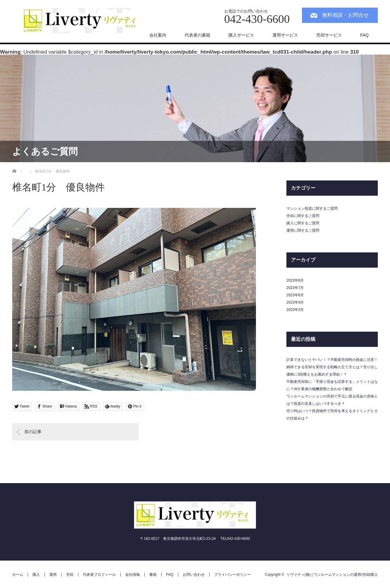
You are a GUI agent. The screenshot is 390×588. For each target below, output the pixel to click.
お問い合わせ (194, 575)
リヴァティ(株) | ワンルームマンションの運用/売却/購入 (332, 575)
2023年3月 (295, 310)
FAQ (364, 35)
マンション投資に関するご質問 (312, 208)
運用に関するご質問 (303, 230)
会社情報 (133, 575)
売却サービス (329, 35)
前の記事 (33, 432)
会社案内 (158, 35)
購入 (36, 575)
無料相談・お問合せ (345, 15)
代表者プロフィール (99, 575)
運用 (53, 575)
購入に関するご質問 (303, 223)
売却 (70, 575)
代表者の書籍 (197, 35)
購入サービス (241, 35)
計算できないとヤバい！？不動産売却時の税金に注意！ (332, 360)
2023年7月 (295, 288)
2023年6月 (295, 295)
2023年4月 (295, 302)
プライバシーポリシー (232, 575)
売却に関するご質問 (303, 216)
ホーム (18, 575)
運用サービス (285, 35)
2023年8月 (295, 280)
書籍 (153, 575)
